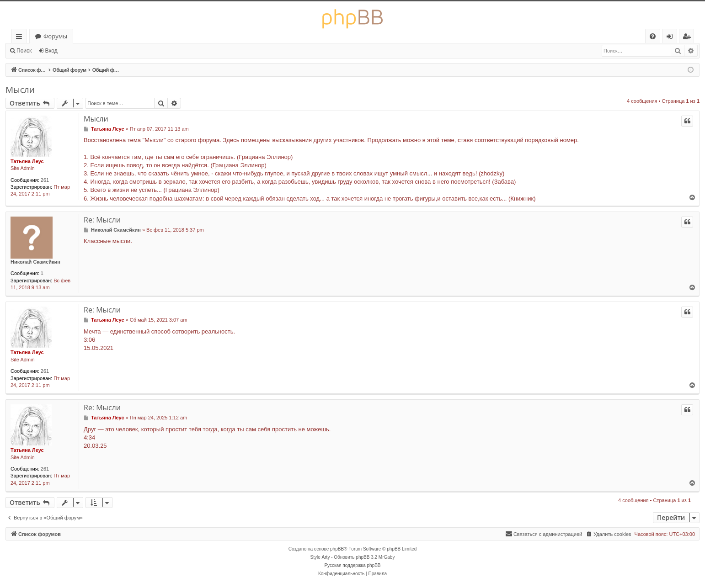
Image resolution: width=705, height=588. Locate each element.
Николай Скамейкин (35, 262)
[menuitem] (653, 36)
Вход (51, 51)
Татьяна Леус (27, 161)
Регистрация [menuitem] (689, 38)
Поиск (24, 51)
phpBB (337, 549)
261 (45, 180)
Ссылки (21, 38)
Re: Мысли (102, 220)
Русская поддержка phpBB (352, 565)
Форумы (55, 36)
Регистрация (87, 51)
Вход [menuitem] (671, 38)
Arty (326, 557)
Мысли (20, 90)
